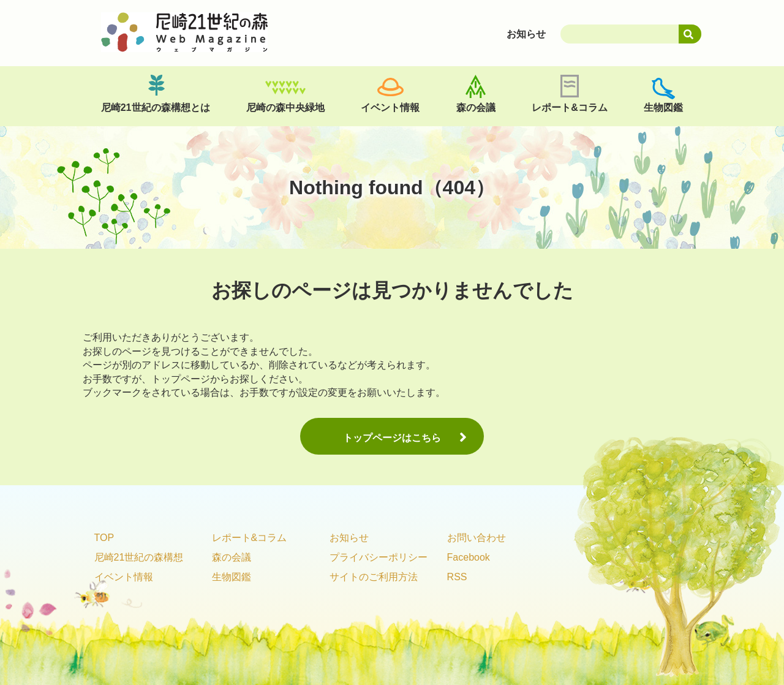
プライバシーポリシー (379, 557)
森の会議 (476, 108)
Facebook (469, 557)
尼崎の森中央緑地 (285, 108)
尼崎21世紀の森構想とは (156, 108)
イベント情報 (390, 108)
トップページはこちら (392, 438)
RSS (457, 577)
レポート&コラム (570, 108)
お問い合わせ (477, 538)
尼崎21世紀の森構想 (139, 557)
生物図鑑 (663, 108)
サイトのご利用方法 (374, 577)
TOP (104, 538)
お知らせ (349, 538)
